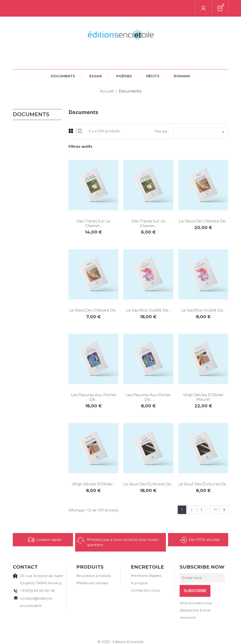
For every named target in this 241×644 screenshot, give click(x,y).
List (80, 114)
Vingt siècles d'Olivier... (93, 467)
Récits (153, 59)
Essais (96, 59)
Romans (182, 59)
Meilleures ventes (92, 566)
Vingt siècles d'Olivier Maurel (203, 381)
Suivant (224, 493)
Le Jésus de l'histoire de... (203, 205)
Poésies (124, 59)
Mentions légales (146, 559)
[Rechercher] (46, 8)
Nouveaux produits (93, 559)
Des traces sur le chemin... (93, 207)
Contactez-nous (145, 574)
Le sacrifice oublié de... (148, 294)
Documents (63, 59)
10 (215, 493)
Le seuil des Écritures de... (148, 467)
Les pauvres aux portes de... (93, 381)
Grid (71, 114)
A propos (139, 566)
